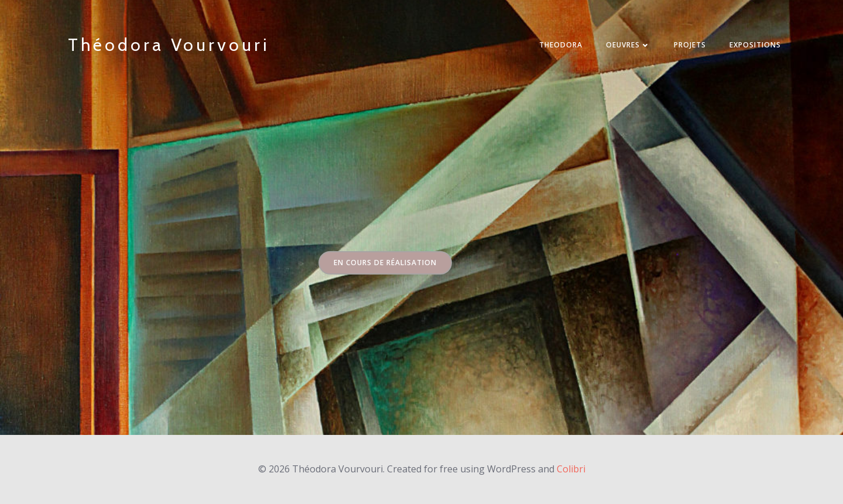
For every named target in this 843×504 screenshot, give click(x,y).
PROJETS (690, 45)
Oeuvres (628, 45)
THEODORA (561, 45)
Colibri (571, 469)
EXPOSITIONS (755, 45)
